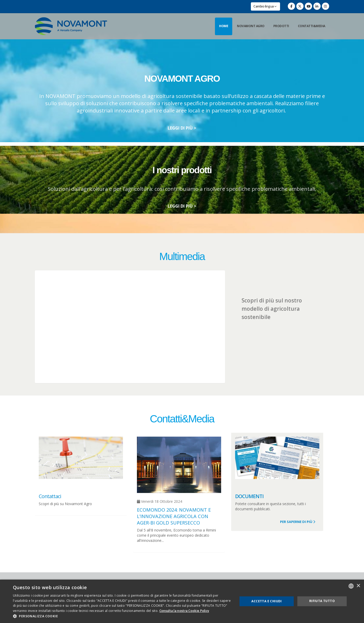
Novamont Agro (251, 26)
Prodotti (281, 26)
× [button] (358, 586)
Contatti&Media (312, 26)
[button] (122, 616)
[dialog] (182, 601)
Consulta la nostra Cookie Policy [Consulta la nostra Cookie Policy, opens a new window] (184, 611)
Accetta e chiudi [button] (266, 601)
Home (224, 26)
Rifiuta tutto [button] (322, 601)
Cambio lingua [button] (265, 6)
